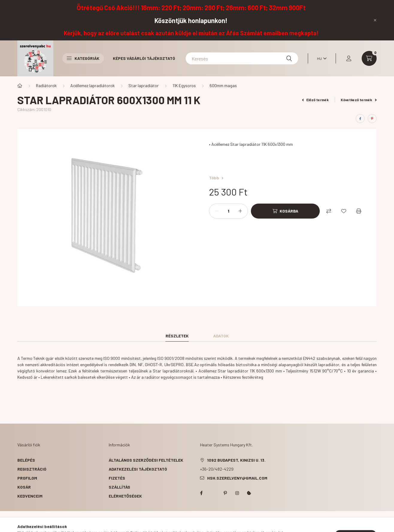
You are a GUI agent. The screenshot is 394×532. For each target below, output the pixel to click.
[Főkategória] (20, 86)
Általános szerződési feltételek (146, 460)
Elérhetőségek (125, 496)
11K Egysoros (184, 85)
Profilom (27, 478)
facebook (201, 493)
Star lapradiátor (144, 85)
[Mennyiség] (228, 211)
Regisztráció (32, 469)
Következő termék (359, 100)
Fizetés (117, 478)
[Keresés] (242, 58)
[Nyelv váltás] (320, 58)
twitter (213, 493)
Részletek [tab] (177, 336)
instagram (237, 493)
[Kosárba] (285, 211)
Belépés (26, 460)
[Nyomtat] (359, 211)
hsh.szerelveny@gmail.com (237, 478)
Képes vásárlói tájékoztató (144, 58)
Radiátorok (46, 85)
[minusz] (217, 211)
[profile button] (349, 58)
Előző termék (316, 100)
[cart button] (369, 58)
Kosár (24, 487)
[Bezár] (375, 20)
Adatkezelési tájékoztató (138, 469)
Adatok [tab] (221, 336)
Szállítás (119, 487)
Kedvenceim (30, 496)
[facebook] (360, 119)
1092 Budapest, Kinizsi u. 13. (236, 460)
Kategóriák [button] (83, 58)
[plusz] (240, 211)
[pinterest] (372, 119)
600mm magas (223, 85)
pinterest (225, 493)
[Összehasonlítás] (329, 211)
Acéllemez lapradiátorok (93, 85)
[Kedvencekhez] (344, 211)
